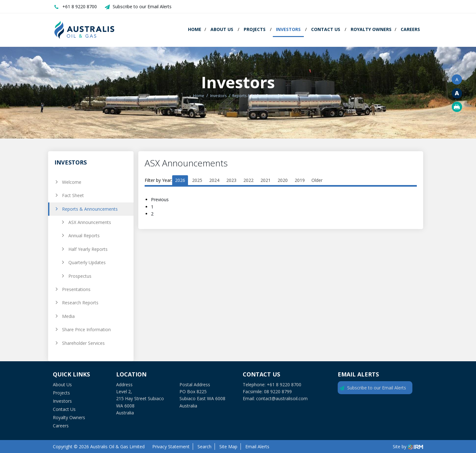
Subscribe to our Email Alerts (142, 6)
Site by (408, 447)
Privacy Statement (171, 447)
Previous (160, 199)
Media (68, 316)
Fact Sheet (73, 195)
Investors (288, 29)
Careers (410, 29)
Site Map (228, 447)
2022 (248, 180)
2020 (283, 180)
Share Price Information (86, 329)
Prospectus (80, 276)
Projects (255, 29)
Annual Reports (84, 236)
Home (195, 29)
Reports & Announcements (90, 209)
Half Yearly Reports (88, 249)
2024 (214, 180)
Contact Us (326, 29)
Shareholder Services (83, 343)
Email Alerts (257, 447)
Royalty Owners (371, 29)
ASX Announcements (90, 222)
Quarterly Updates (87, 262)
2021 (266, 180)
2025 (197, 180)
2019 (300, 180)
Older (317, 180)
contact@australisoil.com (282, 398)
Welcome (72, 182)
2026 (180, 180)
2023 (231, 180)
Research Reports (80, 303)
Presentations (76, 289)
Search (204, 447)
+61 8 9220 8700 (80, 6)
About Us (222, 29)
